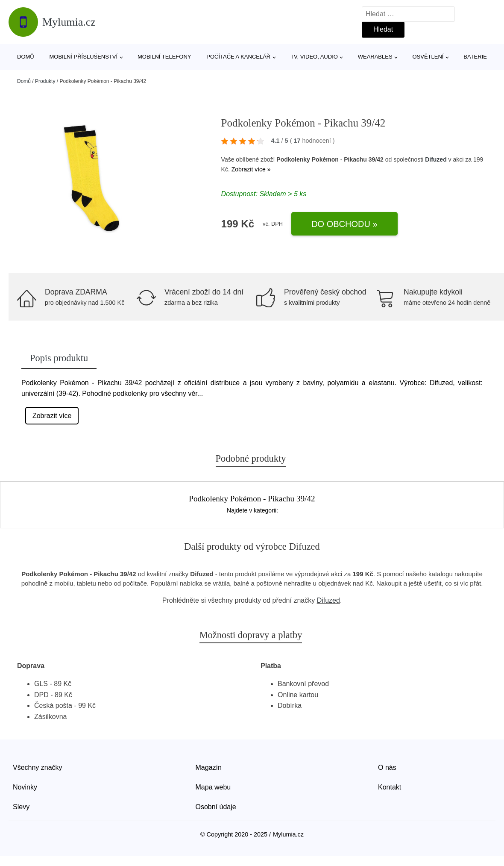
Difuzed (436, 159)
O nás (387, 767)
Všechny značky (38, 767)
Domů (26, 57)
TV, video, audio (314, 57)
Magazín (209, 767)
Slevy (21, 807)
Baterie (475, 57)
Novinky (25, 787)
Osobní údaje (216, 807)
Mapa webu (213, 787)
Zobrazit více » (251, 169)
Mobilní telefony (164, 57)
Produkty (45, 81)
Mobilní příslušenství (84, 57)
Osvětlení (428, 57)
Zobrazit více (52, 416)
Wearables (375, 57)
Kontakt (390, 787)
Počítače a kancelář (238, 57)
